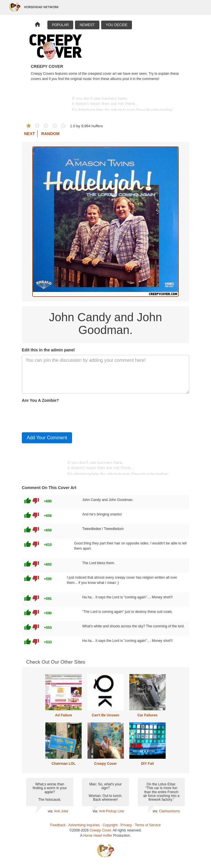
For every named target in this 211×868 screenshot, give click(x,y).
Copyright (110, 825)
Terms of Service (148, 825)
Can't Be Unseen (106, 715)
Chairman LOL (64, 764)
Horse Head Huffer (98, 836)
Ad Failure (64, 715)
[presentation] (66, 416)
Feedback (58, 825)
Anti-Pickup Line (111, 811)
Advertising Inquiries (84, 825)
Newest (87, 25)
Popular (60, 25)
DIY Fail (147, 764)
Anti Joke (61, 811)
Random (50, 134)
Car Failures (147, 715)
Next (29, 134)
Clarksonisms (169, 811)
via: (51, 811)
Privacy (126, 825)
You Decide (117, 25)
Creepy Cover (105, 764)
